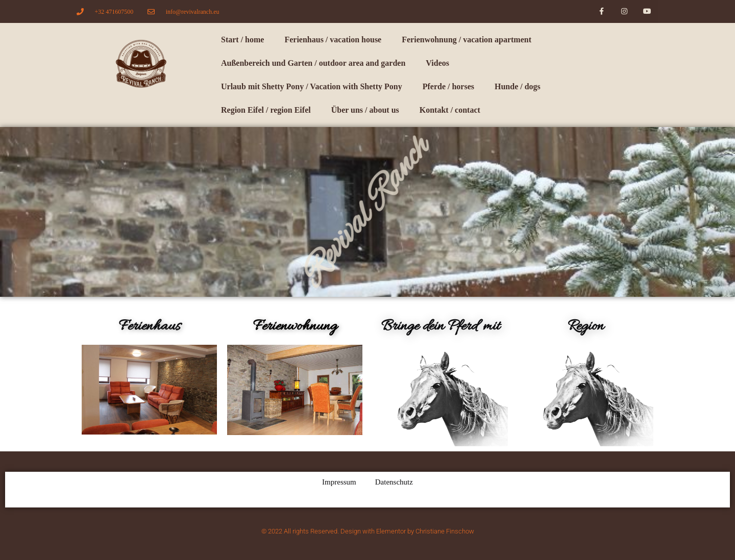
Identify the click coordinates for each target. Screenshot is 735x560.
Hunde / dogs (518, 86)
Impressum (339, 482)
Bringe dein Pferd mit (440, 326)
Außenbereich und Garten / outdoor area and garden (313, 63)
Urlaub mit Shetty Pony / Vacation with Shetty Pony (312, 86)
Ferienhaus (150, 326)
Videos (437, 63)
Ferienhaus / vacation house (333, 40)
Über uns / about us (365, 110)
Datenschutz (394, 482)
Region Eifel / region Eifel (266, 110)
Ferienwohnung (295, 326)
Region (586, 326)
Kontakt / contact (450, 110)
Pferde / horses (448, 86)
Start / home (242, 40)
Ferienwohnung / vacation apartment (467, 40)
